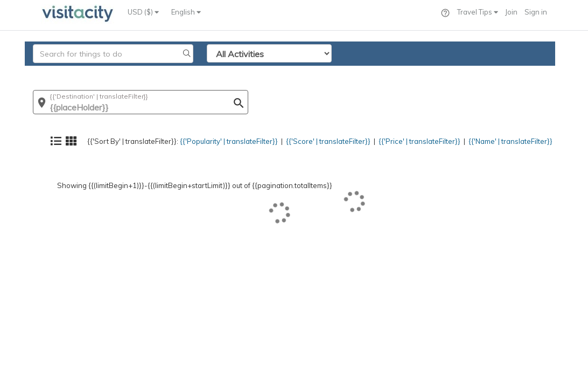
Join (511, 12)
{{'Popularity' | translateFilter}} (204, 73)
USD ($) (143, 12)
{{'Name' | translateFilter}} (505, 73)
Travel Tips (478, 12)
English (186, 12)
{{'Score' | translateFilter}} (310, 73)
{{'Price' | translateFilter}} (407, 73)
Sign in (536, 12)
